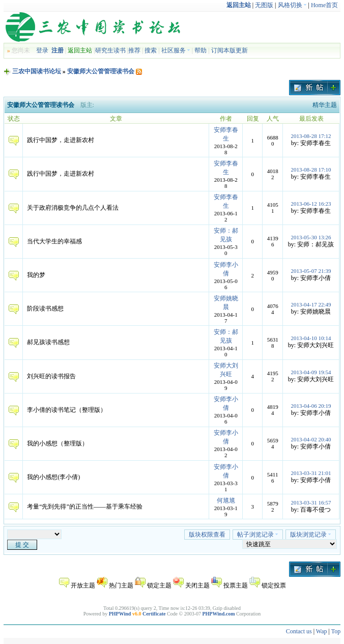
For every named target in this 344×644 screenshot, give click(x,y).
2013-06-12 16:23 (311, 204)
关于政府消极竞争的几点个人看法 (73, 208)
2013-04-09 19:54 (311, 372)
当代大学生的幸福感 (54, 241)
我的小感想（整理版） (58, 443)
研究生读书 (110, 50)
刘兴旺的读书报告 (51, 376)
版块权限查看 (207, 535)
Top (336, 631)
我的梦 (36, 275)
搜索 (151, 50)
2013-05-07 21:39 (311, 271)
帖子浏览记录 (258, 535)
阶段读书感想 (45, 309)
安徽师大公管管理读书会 (101, 71)
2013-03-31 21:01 (311, 473)
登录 (42, 50)
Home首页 (324, 5)
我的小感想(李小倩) (53, 477)
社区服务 (176, 50)
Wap (322, 631)
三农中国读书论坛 (37, 71)
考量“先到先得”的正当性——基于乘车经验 (85, 507)
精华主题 (325, 105)
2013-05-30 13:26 (311, 237)
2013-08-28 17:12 (311, 136)
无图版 (264, 5)
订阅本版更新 (230, 50)
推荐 (134, 50)
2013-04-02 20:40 (311, 439)
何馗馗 (226, 500)
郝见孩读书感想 (48, 342)
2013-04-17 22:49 (311, 304)
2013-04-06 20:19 (311, 406)
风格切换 (292, 5)
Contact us (299, 631)
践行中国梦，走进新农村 (61, 140)
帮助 (200, 50)
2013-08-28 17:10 (311, 170)
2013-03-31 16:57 (311, 502)
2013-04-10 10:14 (311, 338)
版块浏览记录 (311, 535)
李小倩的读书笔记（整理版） (67, 410)
